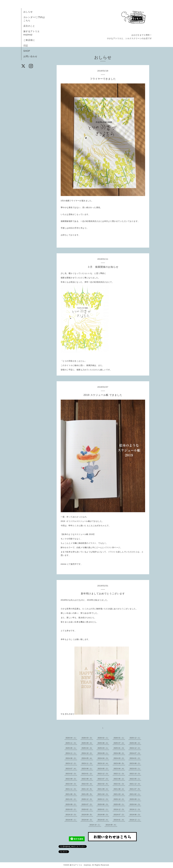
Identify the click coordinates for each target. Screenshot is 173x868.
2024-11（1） (71, 753)
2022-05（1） (135, 779)
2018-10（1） (95, 825)
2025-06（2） (135, 743)
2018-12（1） (135, 820)
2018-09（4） (111, 825)
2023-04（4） (119, 769)
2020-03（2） (71, 809)
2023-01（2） (87, 774)
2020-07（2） (87, 804)
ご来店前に (30, 40)
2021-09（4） (103, 789)
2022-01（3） (119, 784)
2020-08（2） (71, 804)
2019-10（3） (71, 815)
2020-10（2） (119, 799)
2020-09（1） (135, 799)
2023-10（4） (103, 763)
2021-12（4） (135, 784)
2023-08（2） (135, 763)
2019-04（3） (87, 820)
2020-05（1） (119, 804)
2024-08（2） (119, 753)
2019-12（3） (119, 809)
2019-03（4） (103, 820)
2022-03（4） (87, 784)
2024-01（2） (135, 758)
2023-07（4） (71, 769)
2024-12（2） (135, 748)
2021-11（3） (71, 789)
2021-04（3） (103, 794)
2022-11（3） (119, 774)
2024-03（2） (119, 758)
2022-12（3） (103, 774)
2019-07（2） (119, 815)
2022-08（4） (87, 779)
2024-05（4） (87, 758)
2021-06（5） (71, 794)
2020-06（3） (103, 804)
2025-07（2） (119, 743)
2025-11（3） (71, 743)
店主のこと (29, 26)
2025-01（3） (119, 748)
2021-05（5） (87, 794)
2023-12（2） (71, 763)
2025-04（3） (87, 748)
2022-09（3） (71, 779)
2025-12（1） (135, 738)
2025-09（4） (87, 743)
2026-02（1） (103, 738)
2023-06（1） (87, 769)
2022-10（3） (135, 774)
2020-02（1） (87, 809)
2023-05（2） (103, 769)
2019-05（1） (71, 820)
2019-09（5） (87, 815)
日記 (26, 46)
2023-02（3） (71, 774)
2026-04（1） (71, 738)
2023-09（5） (119, 763)
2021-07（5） (135, 789)
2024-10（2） (87, 753)
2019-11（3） (135, 809)
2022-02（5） (103, 784)
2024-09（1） (103, 753)
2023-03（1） (135, 769)
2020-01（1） (103, 809)
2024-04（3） (103, 758)
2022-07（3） (103, 779)
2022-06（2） (119, 779)
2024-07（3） (135, 753)
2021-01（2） (71, 799)
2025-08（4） (103, 743)
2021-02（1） (135, 794)
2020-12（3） (87, 799)
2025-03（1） (103, 748)
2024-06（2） (71, 758)
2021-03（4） (119, 794)
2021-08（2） (119, 789)
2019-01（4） (119, 820)
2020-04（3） (135, 804)
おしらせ (28, 12)
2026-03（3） (87, 738)
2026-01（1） (119, 738)
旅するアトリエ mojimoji (80, 865)
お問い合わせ (30, 56)
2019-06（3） (135, 815)
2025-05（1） (71, 748)
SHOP (27, 51)
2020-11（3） (103, 799)
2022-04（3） (71, 784)
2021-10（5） (87, 789)
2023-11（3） (87, 763)
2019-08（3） (103, 815)
